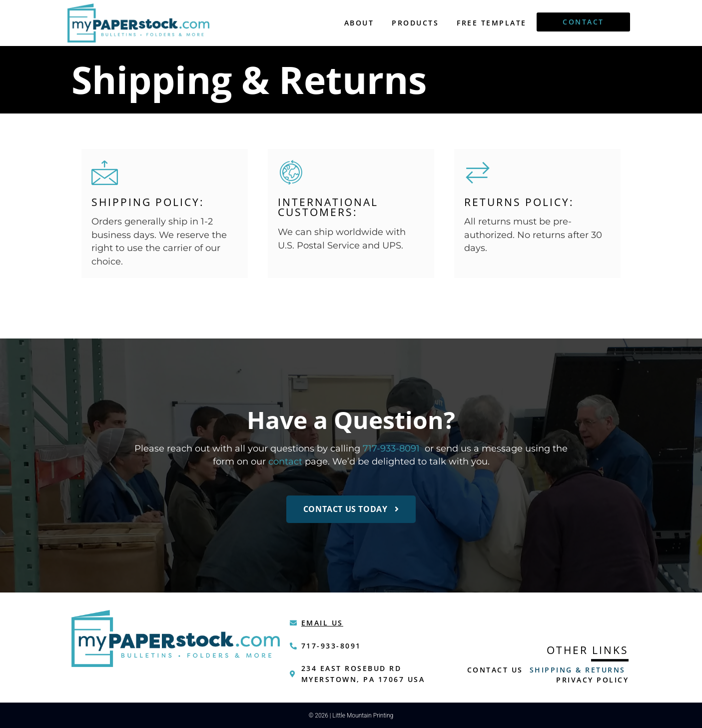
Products (415, 23)
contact (285, 461)
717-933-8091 (391, 448)
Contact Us (495, 670)
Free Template (492, 23)
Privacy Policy (592, 680)
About (359, 23)
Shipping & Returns (578, 670)
